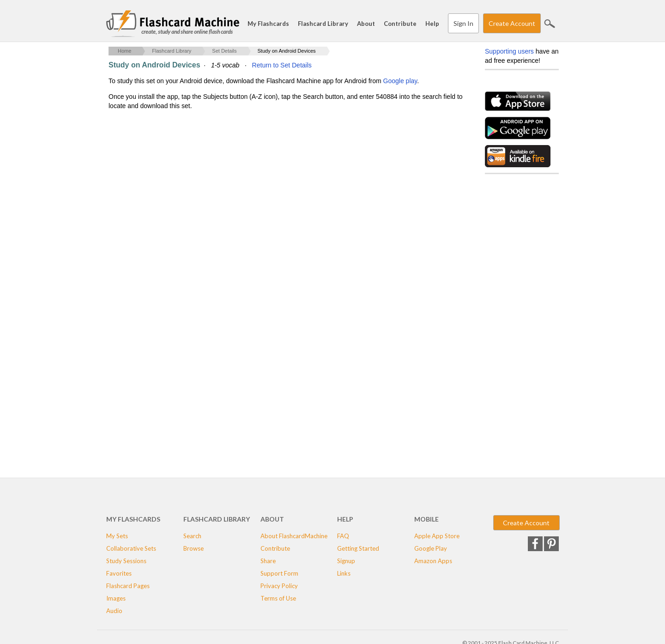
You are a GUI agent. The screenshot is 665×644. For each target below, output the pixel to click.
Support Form (279, 573)
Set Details (224, 51)
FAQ (343, 536)
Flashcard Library (323, 24)
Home (124, 51)
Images (116, 598)
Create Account (512, 23)
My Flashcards (268, 24)
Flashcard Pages (128, 586)
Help (432, 24)
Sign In (463, 23)
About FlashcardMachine (294, 536)
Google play (400, 81)
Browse (193, 548)
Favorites (119, 573)
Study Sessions (126, 561)
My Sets (117, 536)
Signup (346, 561)
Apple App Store (437, 536)
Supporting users (509, 51)
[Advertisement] (277, 185)
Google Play (431, 548)
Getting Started (358, 548)
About (366, 24)
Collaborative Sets (131, 548)
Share (268, 561)
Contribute (400, 24)
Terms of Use (278, 598)
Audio (114, 611)
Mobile (426, 519)
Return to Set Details (282, 65)
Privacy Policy (279, 586)
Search (550, 24)
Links (344, 573)
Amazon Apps (433, 561)
